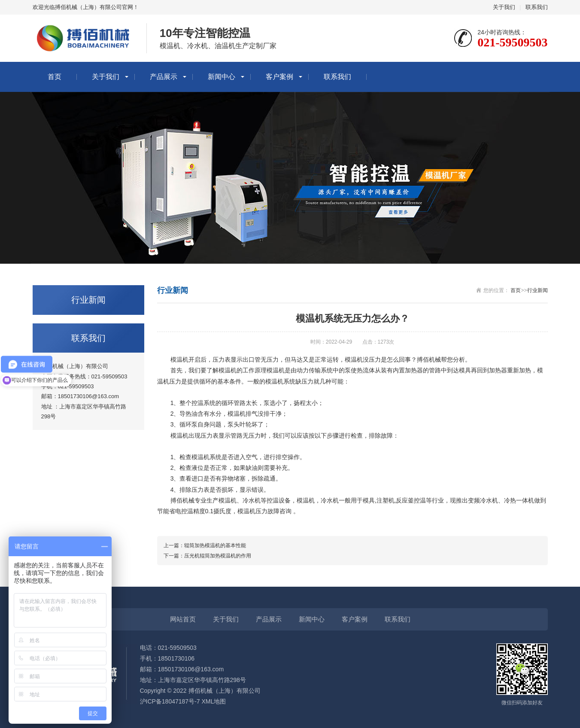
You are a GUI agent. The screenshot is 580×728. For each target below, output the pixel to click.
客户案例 (279, 77)
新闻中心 (222, 77)
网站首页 (183, 619)
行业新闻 (537, 290)
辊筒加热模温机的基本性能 (215, 545)
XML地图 (214, 701)
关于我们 (504, 7)
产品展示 (164, 77)
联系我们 (537, 7)
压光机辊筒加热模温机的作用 (218, 556)
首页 (55, 77)
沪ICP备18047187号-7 (170, 701)
